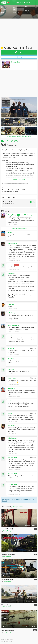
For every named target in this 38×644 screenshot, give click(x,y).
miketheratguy (12, 243)
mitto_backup (12, 378)
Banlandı (17, 265)
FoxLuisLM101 (12, 458)
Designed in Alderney (7, 640)
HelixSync (11, 348)
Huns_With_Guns (13, 325)
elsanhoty (11, 304)
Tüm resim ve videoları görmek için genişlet (19, 136)
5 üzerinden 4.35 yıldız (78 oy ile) (9, 146)
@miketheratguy (13, 428)
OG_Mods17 (12, 426)
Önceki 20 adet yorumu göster (19, 229)
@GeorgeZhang (13, 296)
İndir (19, 52)
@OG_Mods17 (12, 440)
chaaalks (11, 336)
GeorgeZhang (16, 62)
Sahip (19, 215)
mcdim (10, 401)
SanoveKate (12, 274)
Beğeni (16, 142)
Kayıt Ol (5, 501)
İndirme (7, 142)
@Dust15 (11, 245)
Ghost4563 (11, 369)
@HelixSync (12, 371)
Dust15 (10, 233)
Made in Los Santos (7, 641)
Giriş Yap (28, 499)
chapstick (11, 265)
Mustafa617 (11, 389)
